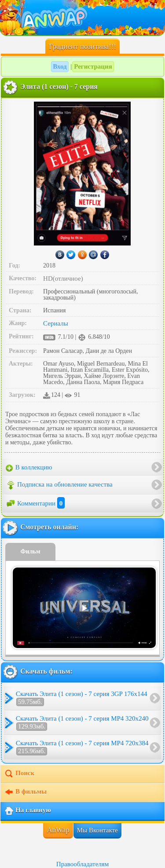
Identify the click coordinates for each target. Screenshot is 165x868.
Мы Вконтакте (97, 830)
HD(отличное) (63, 278)
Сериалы (56, 323)
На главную (27, 811)
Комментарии (35, 503)
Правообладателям (82, 864)
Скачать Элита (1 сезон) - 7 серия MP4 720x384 (82, 747)
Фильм (31, 551)
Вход (60, 66)
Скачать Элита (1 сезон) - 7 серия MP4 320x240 (82, 723)
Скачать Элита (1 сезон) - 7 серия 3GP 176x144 (82, 698)
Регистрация (93, 66)
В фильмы (25, 792)
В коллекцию (29, 468)
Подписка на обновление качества (59, 485)
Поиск (19, 774)
